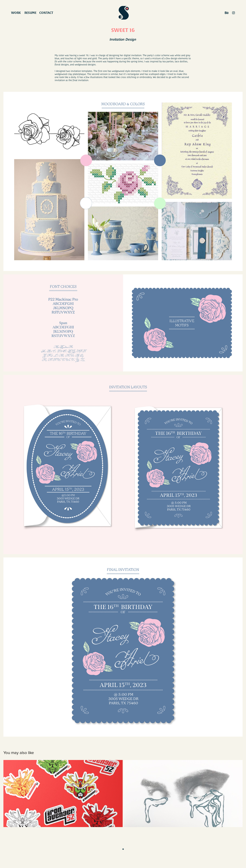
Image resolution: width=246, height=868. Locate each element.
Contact (46, 13)
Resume (30, 13)
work (16, 13)
